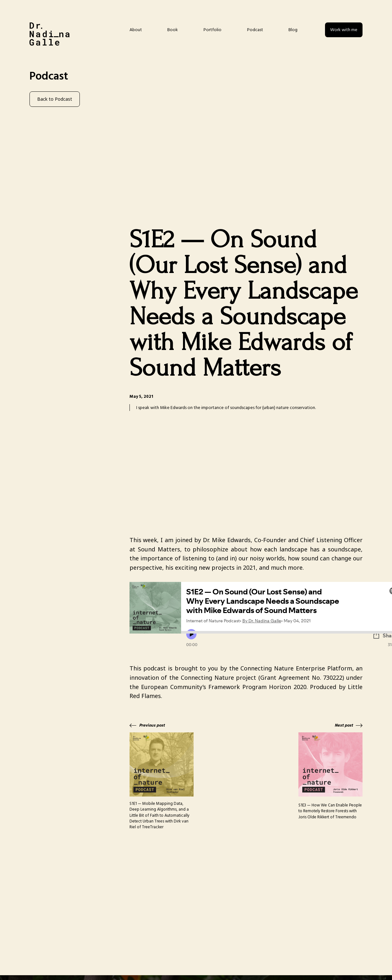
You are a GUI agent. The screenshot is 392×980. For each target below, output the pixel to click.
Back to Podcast (55, 99)
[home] (50, 34)
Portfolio (213, 30)
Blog (293, 30)
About (136, 30)
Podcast (255, 30)
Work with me (344, 30)
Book (173, 30)
